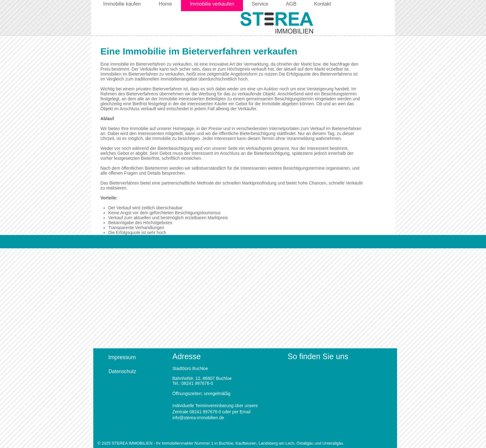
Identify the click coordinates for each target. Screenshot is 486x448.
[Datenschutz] (122, 372)
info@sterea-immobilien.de (198, 418)
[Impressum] (122, 358)
